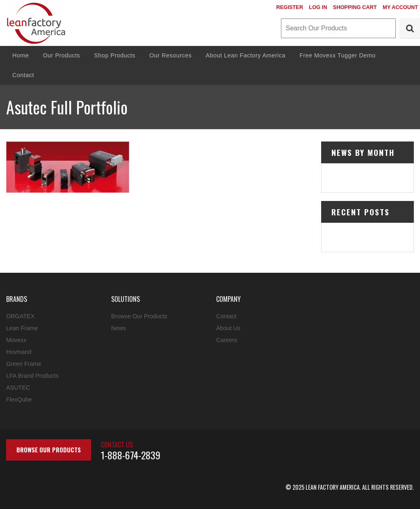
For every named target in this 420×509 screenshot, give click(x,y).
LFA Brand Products (32, 376)
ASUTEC (18, 388)
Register (289, 7)
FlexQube (19, 399)
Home (21, 55)
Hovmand (19, 352)
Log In (318, 7)
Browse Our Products (139, 316)
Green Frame (24, 364)
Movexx (16, 340)
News (119, 328)
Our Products (61, 55)
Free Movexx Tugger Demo (338, 55)
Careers (227, 340)
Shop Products (115, 55)
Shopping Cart (355, 7)
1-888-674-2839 (131, 455)
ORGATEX (20, 316)
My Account (400, 7)
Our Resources (170, 55)
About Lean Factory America (245, 55)
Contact (23, 75)
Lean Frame (22, 328)
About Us (228, 328)
